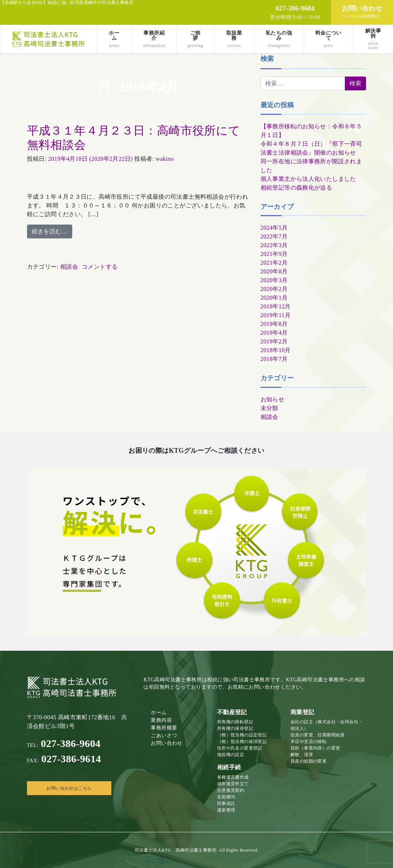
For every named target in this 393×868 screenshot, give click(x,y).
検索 (267, 59)
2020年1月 (274, 298)
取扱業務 (234, 39)
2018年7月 (274, 359)
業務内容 (161, 720)
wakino (165, 159)
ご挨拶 (195, 39)
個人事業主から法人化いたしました (308, 179)
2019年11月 (276, 315)
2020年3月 (274, 280)
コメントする (100, 267)
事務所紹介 (154, 39)
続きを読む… (50, 231)
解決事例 (373, 39)
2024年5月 (274, 228)
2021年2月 (274, 263)
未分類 (269, 408)
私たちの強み (279, 39)
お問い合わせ (166, 743)
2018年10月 (276, 350)
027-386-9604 (64, 744)
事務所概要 (164, 728)
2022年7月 (274, 236)
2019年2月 (274, 341)
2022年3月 (274, 245)
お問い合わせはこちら (69, 788)
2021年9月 (274, 254)
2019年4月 (274, 333)
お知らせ (273, 399)
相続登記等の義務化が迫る (296, 188)
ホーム (114, 39)
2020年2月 (274, 289)
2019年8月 (274, 324)
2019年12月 (276, 306)
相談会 (69, 267)
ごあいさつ (164, 735)
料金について (329, 39)
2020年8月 (274, 271)
